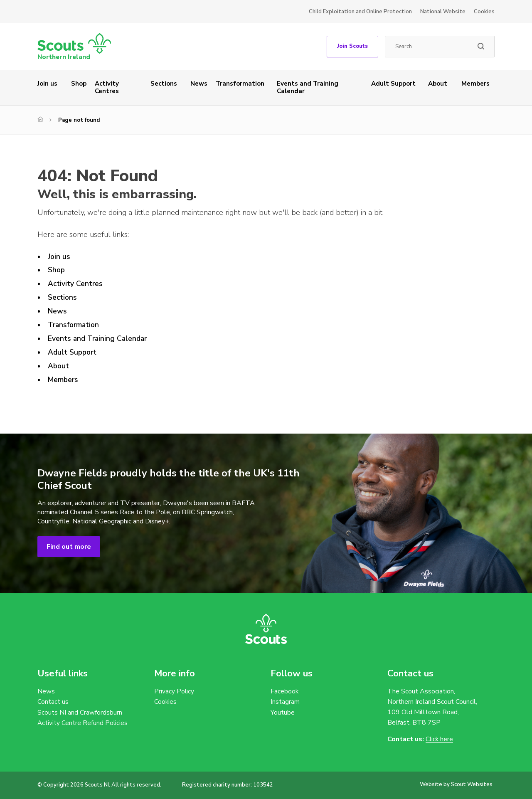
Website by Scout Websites (456, 784)
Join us (47, 84)
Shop (79, 84)
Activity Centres (107, 87)
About (438, 84)
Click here (440, 739)
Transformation (240, 84)
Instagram (285, 702)
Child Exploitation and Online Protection (360, 12)
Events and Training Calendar (308, 87)
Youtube (283, 713)
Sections (164, 84)
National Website (443, 12)
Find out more (69, 547)
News (199, 84)
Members (475, 84)
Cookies (484, 12)
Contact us (53, 702)
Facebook (285, 691)
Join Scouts (352, 46)
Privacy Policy (174, 691)
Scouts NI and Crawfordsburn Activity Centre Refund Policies (83, 718)
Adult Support (393, 84)
